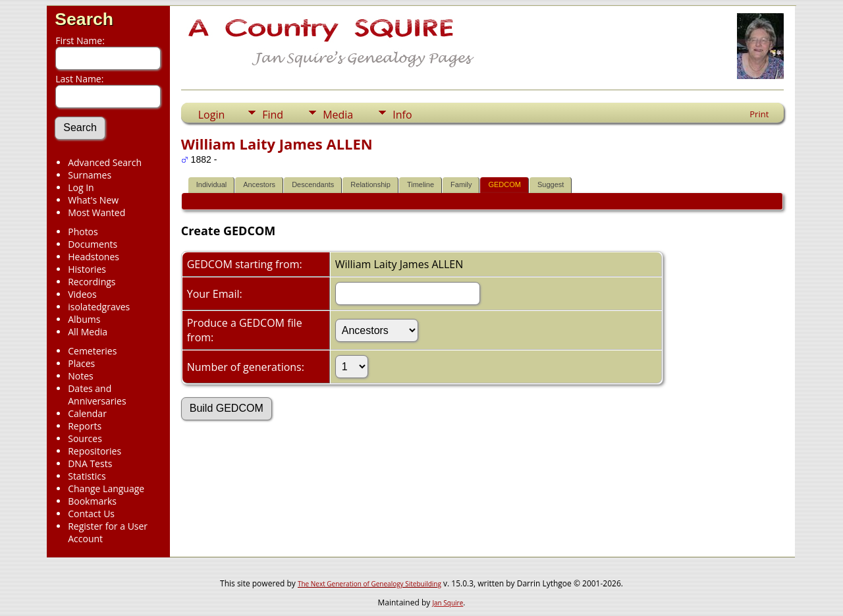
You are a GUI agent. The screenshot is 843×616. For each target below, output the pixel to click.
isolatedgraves (99, 307)
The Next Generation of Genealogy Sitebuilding (369, 584)
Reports (85, 426)
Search (84, 19)
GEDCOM (504, 184)
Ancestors (259, 184)
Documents (93, 244)
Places (81, 363)
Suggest (551, 184)
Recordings (92, 282)
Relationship (370, 184)
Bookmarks (92, 501)
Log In (81, 187)
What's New (93, 200)
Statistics (87, 476)
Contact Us (91, 514)
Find (273, 115)
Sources (85, 438)
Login (212, 115)
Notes (81, 376)
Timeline (421, 184)
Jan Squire (448, 603)
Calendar (87, 413)
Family (461, 184)
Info (402, 115)
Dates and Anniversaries (97, 395)
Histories (87, 269)
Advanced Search (105, 162)
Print (759, 114)
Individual (211, 184)
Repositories (95, 451)
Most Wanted (96, 212)
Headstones (94, 257)
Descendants (313, 184)
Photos (83, 232)
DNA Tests (90, 463)
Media (338, 115)
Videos (82, 294)
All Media (88, 332)
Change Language (106, 489)
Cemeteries (92, 351)
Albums (84, 319)
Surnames (90, 175)
